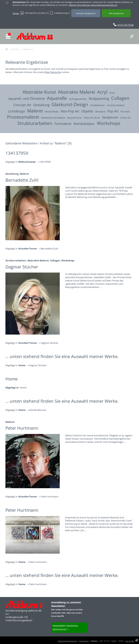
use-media (130, 641)
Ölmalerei (100, 112)
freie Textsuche (53, 72)
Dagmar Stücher (49, 343)
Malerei (35, 111)
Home (23, 388)
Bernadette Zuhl (49, 249)
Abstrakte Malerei (76, 92)
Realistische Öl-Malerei (53, 118)
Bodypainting (99, 98)
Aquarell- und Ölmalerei (27, 98)
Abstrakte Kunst (39, 92)
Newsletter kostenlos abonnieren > (65, 627)
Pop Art (113, 111)
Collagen (120, 98)
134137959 (45, 162)
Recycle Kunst (75, 118)
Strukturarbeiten (35, 123)
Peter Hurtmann (50, 497)
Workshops (109, 123)
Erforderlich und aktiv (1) (35, 13)
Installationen (97, 105)
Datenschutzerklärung (67, 641)
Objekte (87, 111)
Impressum (84, 641)
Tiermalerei (63, 124)
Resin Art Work (92, 118)
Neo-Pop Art (70, 111)
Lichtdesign (16, 111)
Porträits (125, 112)
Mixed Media (52, 112)
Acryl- (112, 93)
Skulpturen (110, 117)
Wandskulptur (84, 124)
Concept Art (22, 105)
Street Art (126, 118)
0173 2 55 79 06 (126, 25)
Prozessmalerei (23, 117)
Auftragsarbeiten (78, 99)
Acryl (102, 92)
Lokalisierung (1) (60, 13)
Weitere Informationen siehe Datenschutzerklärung (93, 5)
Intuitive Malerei (116, 105)
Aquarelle (57, 98)
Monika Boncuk (38, 410)
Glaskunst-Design (70, 104)
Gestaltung (41, 105)
